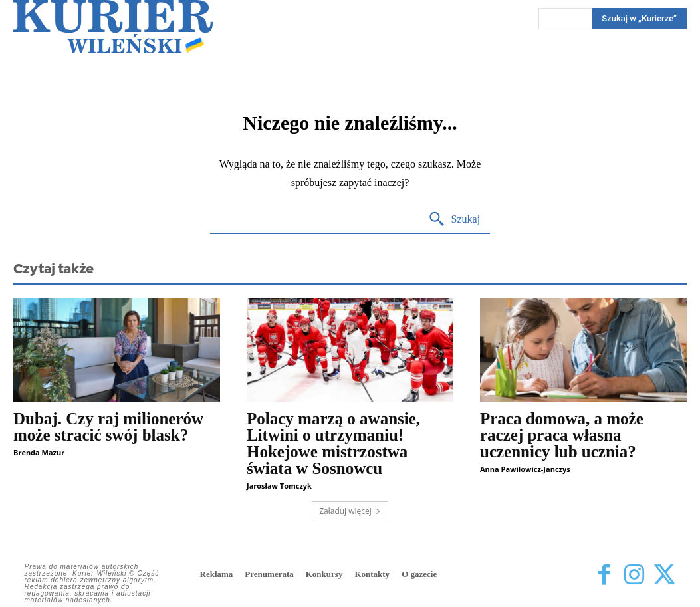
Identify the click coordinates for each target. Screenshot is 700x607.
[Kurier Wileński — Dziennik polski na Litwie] (113, 27)
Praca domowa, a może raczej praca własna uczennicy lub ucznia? (562, 435)
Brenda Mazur (39, 452)
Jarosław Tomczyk (279, 486)
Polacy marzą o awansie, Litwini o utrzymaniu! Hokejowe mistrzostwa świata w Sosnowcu (333, 443)
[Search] (454, 220)
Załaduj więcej (350, 511)
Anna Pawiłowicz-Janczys (525, 469)
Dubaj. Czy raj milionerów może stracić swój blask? (108, 427)
